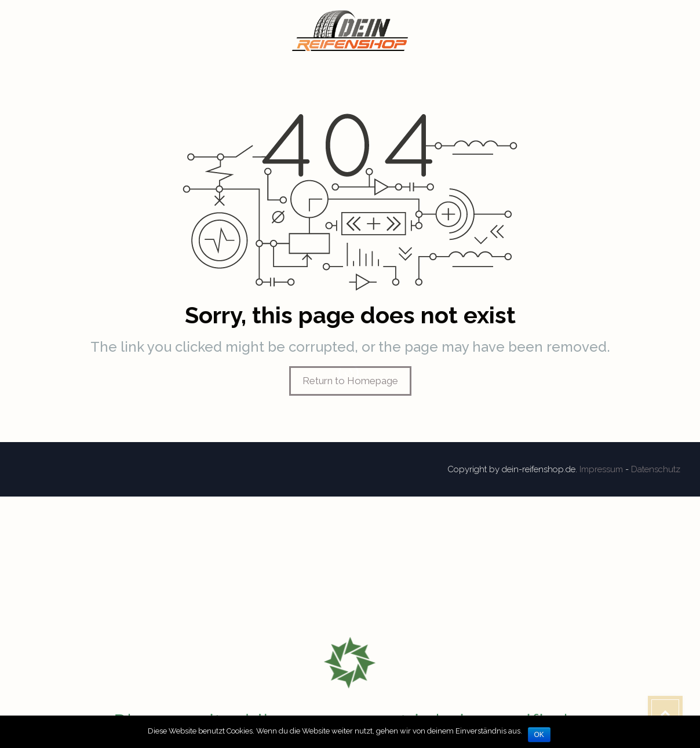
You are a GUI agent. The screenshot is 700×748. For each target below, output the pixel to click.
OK (539, 735)
